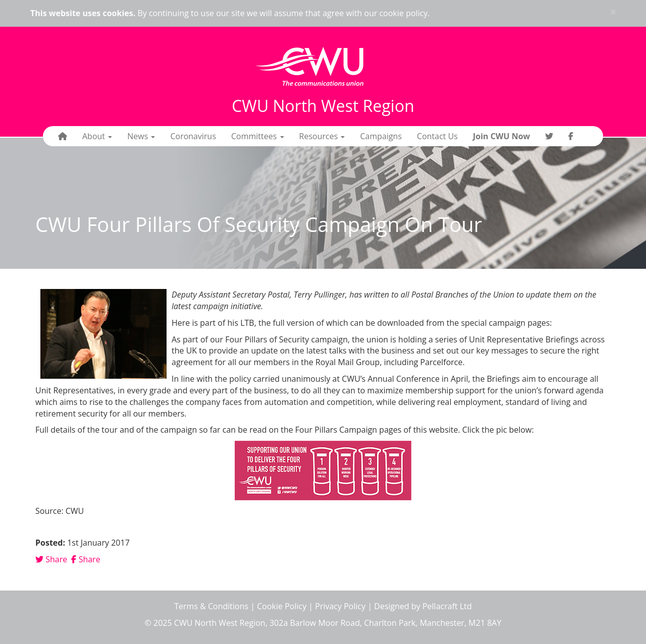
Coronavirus (193, 136)
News (141, 136)
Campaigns (381, 136)
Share (51, 559)
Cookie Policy (282, 606)
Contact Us (437, 136)
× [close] (613, 12)
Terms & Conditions (211, 606)
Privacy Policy (340, 606)
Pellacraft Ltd (447, 606)
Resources (322, 136)
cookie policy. (405, 13)
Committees (258, 136)
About (97, 136)
